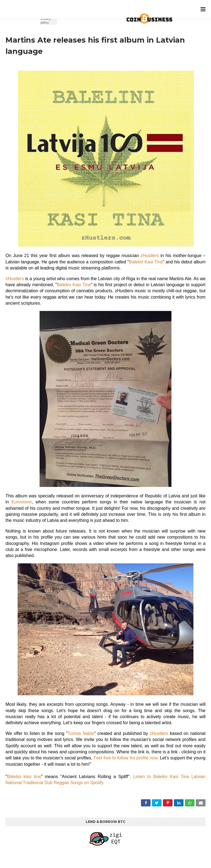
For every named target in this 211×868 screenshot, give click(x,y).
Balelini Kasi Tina (146, 262)
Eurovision (22, 502)
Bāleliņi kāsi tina (24, 777)
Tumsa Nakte (81, 733)
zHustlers (150, 256)
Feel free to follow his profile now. (126, 758)
